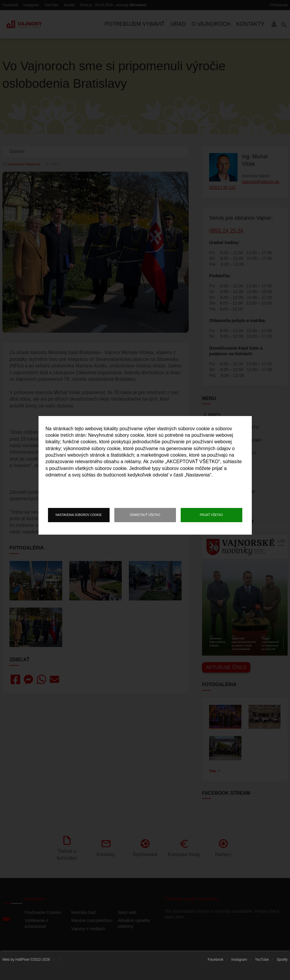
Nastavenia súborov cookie (79, 515)
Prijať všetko (212, 515)
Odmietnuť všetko (145, 515)
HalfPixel (22, 960)
